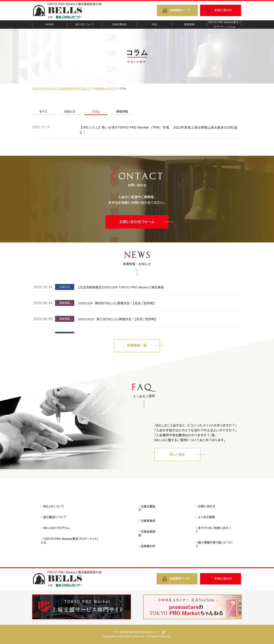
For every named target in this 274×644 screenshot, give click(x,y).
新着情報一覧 (137, 345)
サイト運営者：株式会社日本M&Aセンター (137, 632)
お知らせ (70, 112)
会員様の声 (148, 546)
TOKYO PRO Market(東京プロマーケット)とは (70, 541)
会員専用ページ (180, 10)
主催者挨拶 (148, 521)
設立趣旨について (55, 517)
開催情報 (122, 112)
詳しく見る (177, 455)
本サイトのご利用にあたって (213, 530)
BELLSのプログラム (56, 528)
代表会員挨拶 (147, 534)
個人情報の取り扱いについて (214, 544)
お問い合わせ (223, 10)
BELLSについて (54, 506)
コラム (96, 112)
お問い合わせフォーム (137, 222)
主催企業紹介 (147, 508)
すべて (43, 112)
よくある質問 (206, 517)
